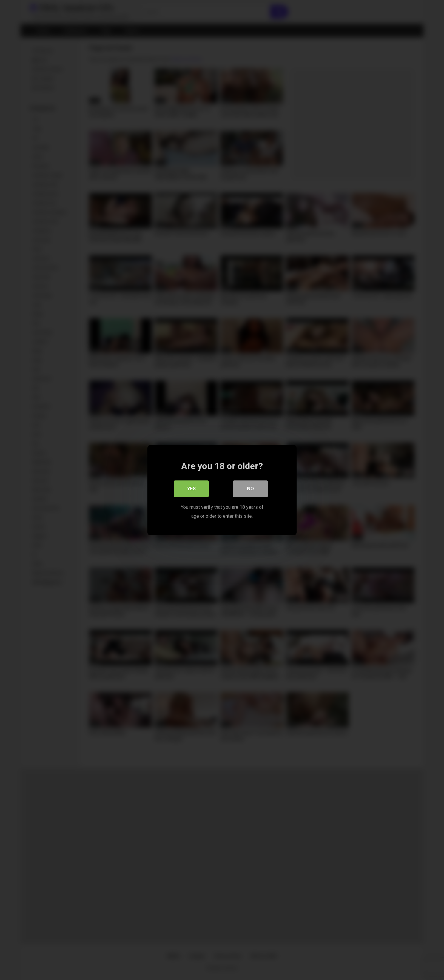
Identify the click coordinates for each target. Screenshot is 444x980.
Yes (191, 488)
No (250, 488)
